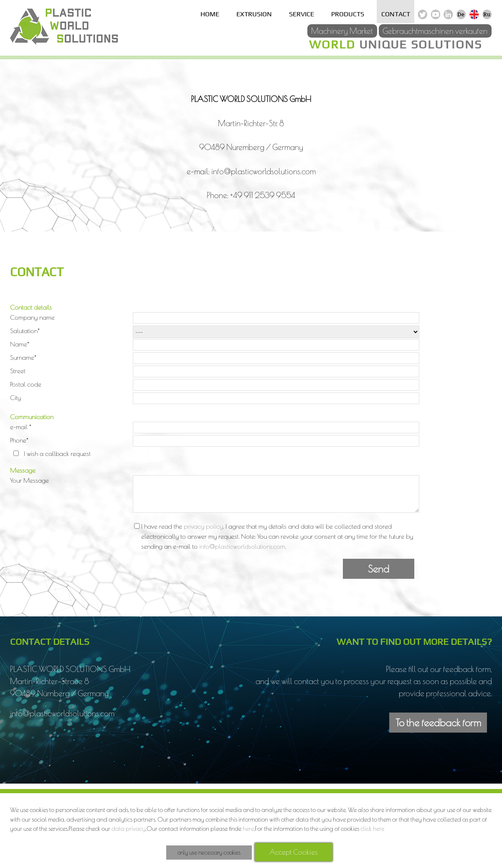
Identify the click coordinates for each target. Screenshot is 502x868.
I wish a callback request (57, 453)
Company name (32, 317)
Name (20, 344)
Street (18, 371)
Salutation (25, 331)
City (15, 397)
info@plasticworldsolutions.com (242, 546)
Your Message (29, 480)
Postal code (26, 384)
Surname (23, 357)
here (248, 829)
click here (372, 829)
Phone (19, 440)
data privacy (129, 829)
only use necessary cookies (209, 853)
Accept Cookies (293, 852)
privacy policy (203, 526)
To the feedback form (438, 723)
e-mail (21, 427)
